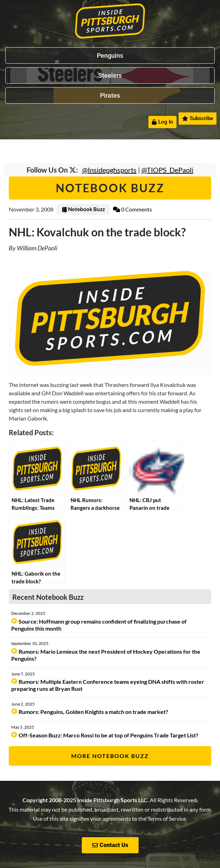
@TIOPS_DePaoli (167, 170)
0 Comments (132, 209)
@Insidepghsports (109, 170)
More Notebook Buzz (110, 756)
